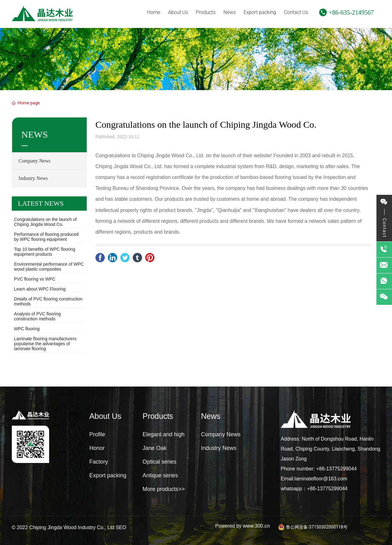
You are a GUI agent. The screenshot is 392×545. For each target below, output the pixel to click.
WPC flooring (27, 329)
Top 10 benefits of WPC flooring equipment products (45, 252)
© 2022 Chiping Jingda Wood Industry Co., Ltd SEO (69, 527)
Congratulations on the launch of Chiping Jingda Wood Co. (45, 222)
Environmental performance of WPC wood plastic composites (49, 267)
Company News (35, 161)
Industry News (33, 178)
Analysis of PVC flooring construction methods (37, 316)
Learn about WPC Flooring (40, 289)
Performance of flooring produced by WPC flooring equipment (46, 237)
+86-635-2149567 (351, 12)
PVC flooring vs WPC (35, 279)
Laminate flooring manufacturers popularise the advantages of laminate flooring (45, 344)
